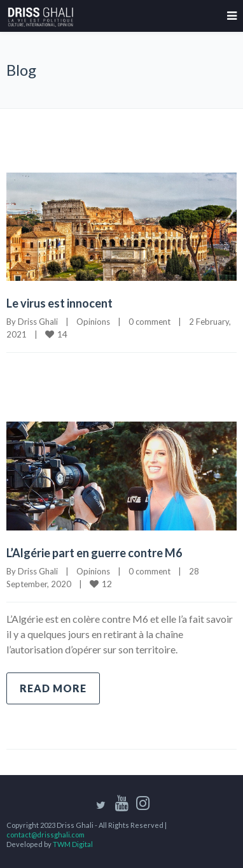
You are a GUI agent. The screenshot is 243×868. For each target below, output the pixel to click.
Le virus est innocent (59, 303)
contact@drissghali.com (45, 835)
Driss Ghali (38, 322)
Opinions (93, 322)
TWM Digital (73, 844)
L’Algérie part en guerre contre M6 (94, 553)
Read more (53, 688)
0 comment (149, 322)
